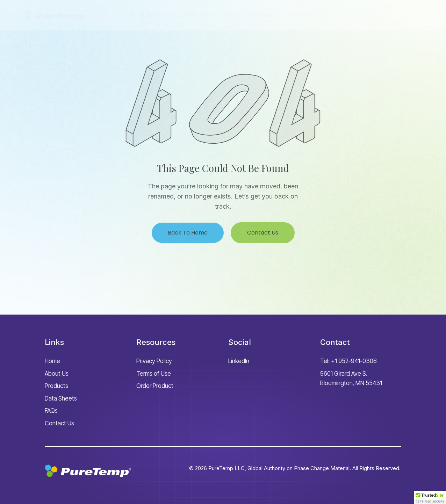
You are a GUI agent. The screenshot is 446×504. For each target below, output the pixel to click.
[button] (430, 497)
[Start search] (418, 15)
